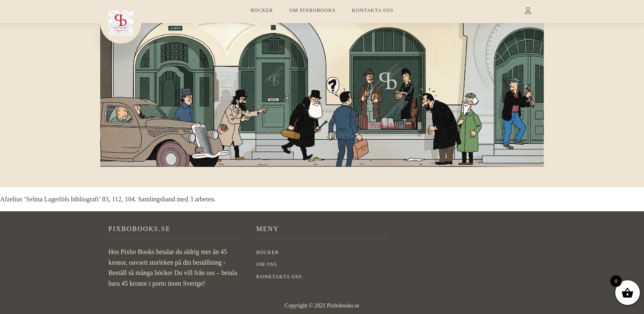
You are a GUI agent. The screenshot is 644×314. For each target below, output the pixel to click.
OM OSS (267, 264)
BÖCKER (262, 10)
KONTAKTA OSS (373, 10)
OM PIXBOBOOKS (313, 10)
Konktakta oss (279, 277)
